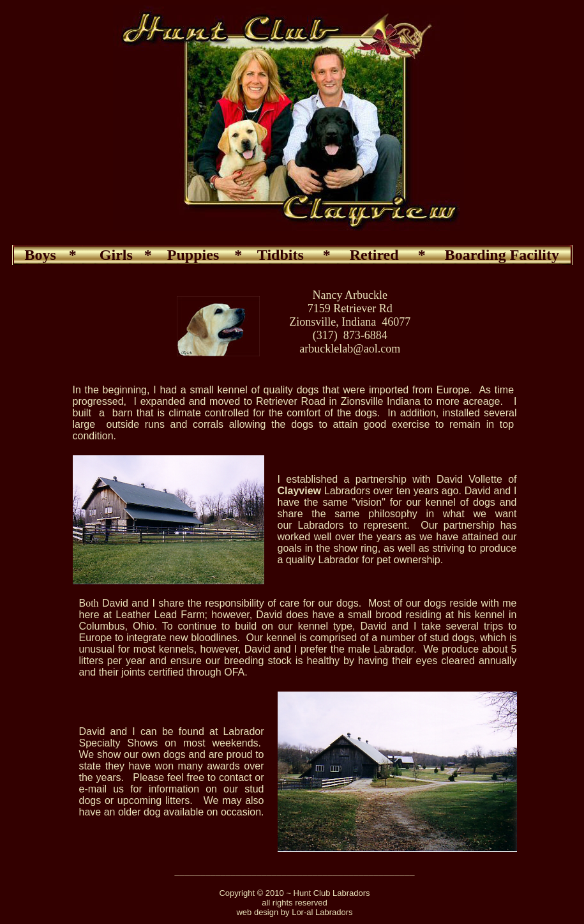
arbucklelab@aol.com (350, 349)
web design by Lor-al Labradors (294, 912)
